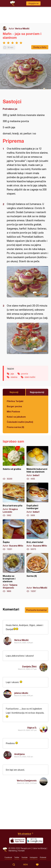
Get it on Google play (35, 841)
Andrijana (19, 754)
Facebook (8, 857)
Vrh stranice (24, 834)
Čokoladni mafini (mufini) (20, 422)
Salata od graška (14, 463)
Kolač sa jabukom (16, 417)
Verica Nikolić (22, 28)
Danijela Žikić (29, 666)
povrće (25, 374)
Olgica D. (32, 728)
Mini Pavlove (13, 411)
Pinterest (43, 857)
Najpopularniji (37, 392)
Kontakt (21, 851)
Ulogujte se (33, 3)
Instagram (34, 857)
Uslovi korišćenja (39, 848)
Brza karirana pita (14, 500)
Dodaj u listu (40, 47)
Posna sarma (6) (15, 427)
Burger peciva (14, 406)
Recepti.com (5, 850)
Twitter (17, 857)
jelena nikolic (21, 693)
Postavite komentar (37, 610)
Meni (26, 865)
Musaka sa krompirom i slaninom (14, 573)
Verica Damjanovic (27, 780)
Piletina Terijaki (15, 401)
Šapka (14, 535)
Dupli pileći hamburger (37, 500)
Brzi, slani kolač (37, 535)
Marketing (13, 851)
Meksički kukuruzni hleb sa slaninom (37, 463)
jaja (12, 374)
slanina (14, 377)
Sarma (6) (37, 573)
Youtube (24, 857)
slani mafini (30, 377)
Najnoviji (14, 392)
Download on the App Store (17, 841)
